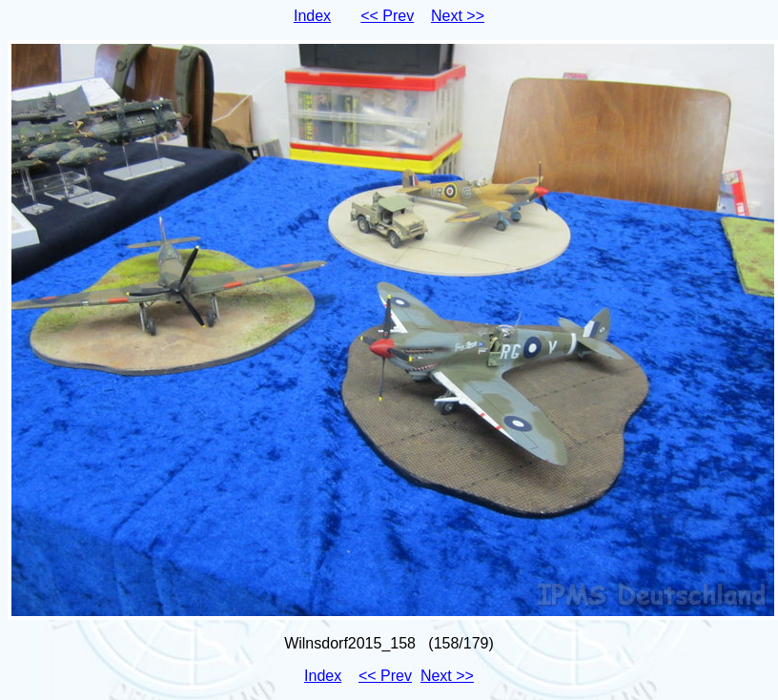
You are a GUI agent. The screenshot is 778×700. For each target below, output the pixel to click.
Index (312, 16)
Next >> (458, 16)
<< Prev (387, 16)
